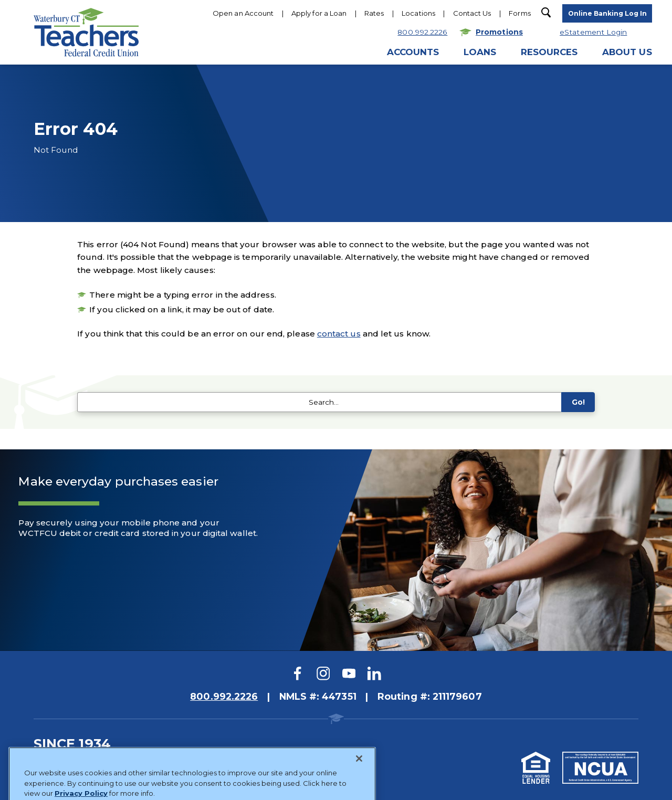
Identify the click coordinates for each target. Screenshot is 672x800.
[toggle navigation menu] (607, 14)
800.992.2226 (224, 696)
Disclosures (98, 761)
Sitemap (49, 761)
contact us (339, 334)
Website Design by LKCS (218, 780)
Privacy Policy (157, 761)
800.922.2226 (290, 98)
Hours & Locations (372, 98)
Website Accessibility (232, 761)
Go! (578, 402)
